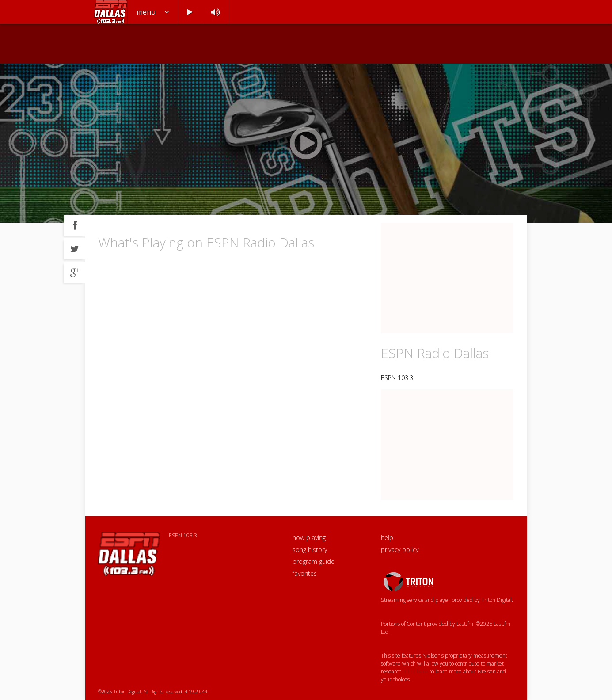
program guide (314, 561)
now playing (309, 538)
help (387, 538)
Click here (416, 671)
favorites (305, 573)
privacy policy (400, 550)
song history (310, 550)
